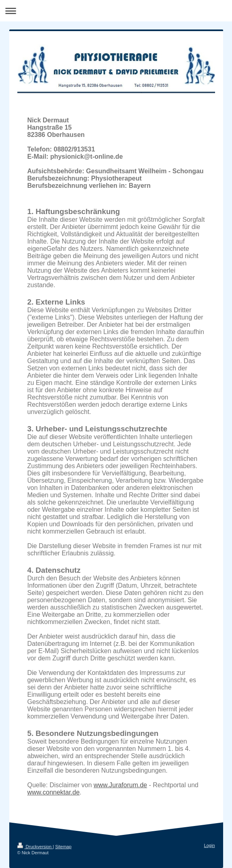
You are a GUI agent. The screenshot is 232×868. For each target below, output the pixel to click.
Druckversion (35, 847)
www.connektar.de (54, 792)
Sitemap (63, 847)
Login (210, 845)
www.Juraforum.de (120, 785)
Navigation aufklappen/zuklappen (116, 11)
